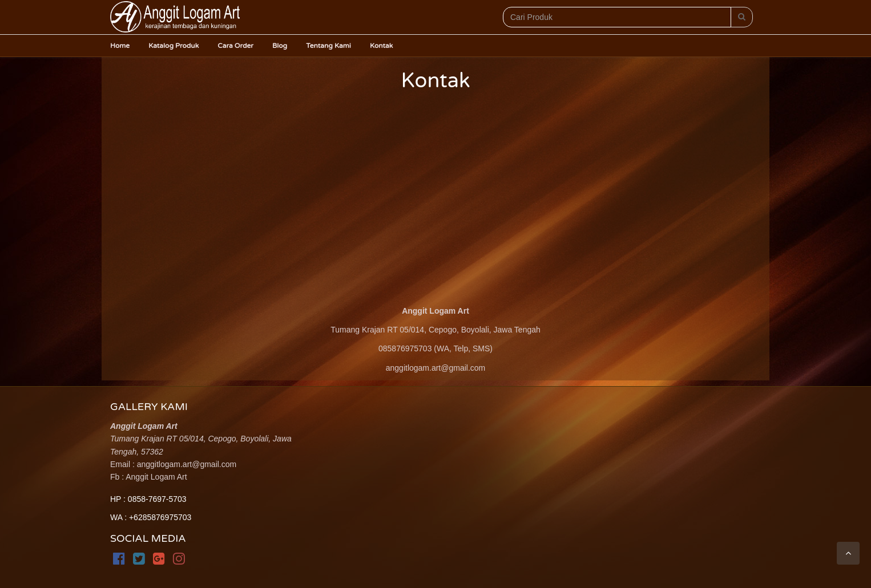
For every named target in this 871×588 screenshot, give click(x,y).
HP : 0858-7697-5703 (148, 499)
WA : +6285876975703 (151, 517)
